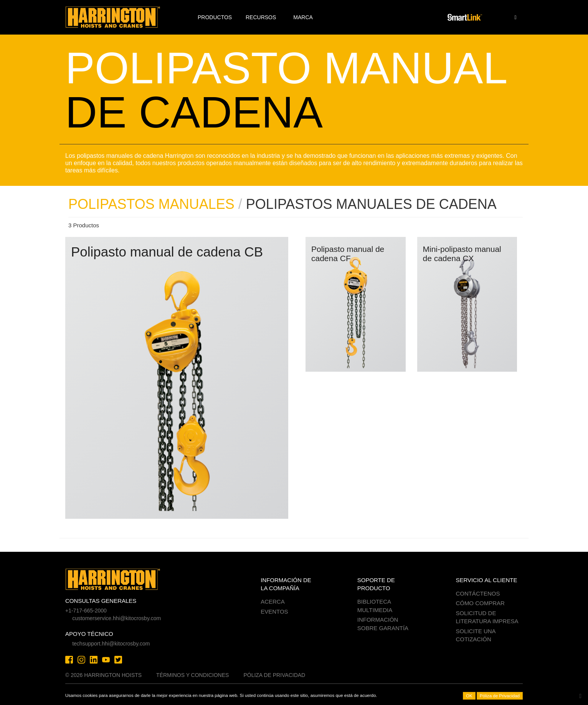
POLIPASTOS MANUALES (151, 204)
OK (469, 696)
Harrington (118, 17)
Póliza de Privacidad (274, 675)
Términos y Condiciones (192, 675)
